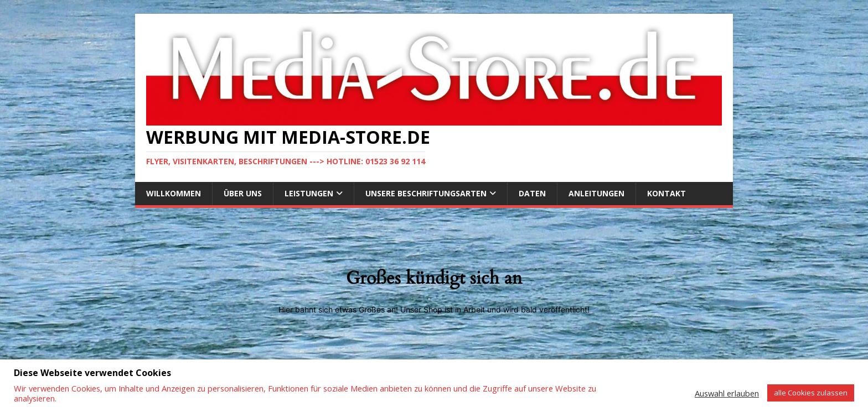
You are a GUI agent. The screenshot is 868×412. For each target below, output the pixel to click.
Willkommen (174, 193)
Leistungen (309, 193)
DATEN (532, 193)
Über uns (243, 193)
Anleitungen (596, 193)
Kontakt (666, 193)
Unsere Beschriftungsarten (426, 193)
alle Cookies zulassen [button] (811, 393)
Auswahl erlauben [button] (727, 393)
